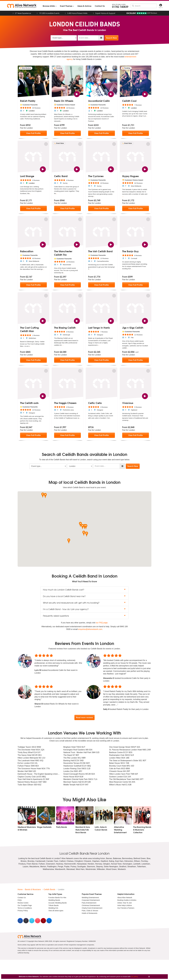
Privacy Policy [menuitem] (23, 911)
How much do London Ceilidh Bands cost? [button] (84, 590)
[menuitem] (50, 6)
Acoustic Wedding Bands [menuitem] (58, 903)
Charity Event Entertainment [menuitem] (92, 908)
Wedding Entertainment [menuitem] (90, 898)
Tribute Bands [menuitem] (54, 905)
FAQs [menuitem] (20, 900)
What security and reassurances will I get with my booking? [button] (84, 603)
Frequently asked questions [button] (84, 616)
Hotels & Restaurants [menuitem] (90, 913)
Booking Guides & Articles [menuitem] (127, 900)
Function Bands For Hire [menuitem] (57, 898)
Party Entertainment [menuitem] (89, 903)
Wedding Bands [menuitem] (54, 900)
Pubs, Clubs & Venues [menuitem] (90, 911)
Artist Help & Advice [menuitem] (125, 905)
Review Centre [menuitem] (23, 903)
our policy (134, 977)
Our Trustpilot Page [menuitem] (25, 905)
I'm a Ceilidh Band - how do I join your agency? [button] (84, 609)
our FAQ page (102, 623)
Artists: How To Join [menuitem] (125, 903)
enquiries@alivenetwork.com (90, 629)
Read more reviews (84, 718)
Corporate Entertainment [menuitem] (91, 900)
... (41, 119)
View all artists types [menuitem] (56, 911)
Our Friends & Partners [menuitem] (126, 908)
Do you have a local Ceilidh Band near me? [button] (84, 596)
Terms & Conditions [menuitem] (25, 908)
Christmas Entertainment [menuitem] (91, 905)
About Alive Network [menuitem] (125, 898)
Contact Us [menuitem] (22, 898)
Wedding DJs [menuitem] (53, 908)
